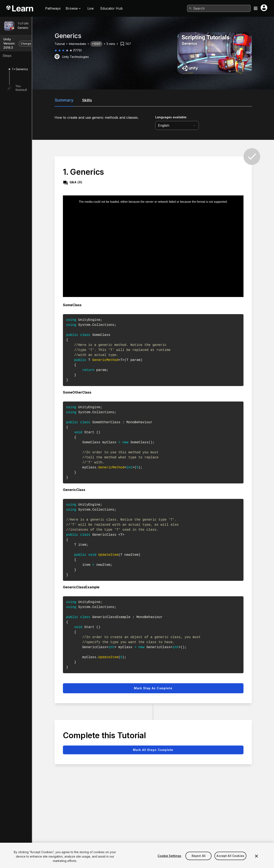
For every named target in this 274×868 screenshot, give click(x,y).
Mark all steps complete (172, 744)
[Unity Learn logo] (20, 8)
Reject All (199, 861)
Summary (88, 100)
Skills (111, 100)
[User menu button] (264, 8)
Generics (24, 28)
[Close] (256, 861)
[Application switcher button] (256, 8)
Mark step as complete (172, 683)
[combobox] (219, 8)
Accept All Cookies (230, 861)
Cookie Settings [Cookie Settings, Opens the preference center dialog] (169, 861)
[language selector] (201, 125)
